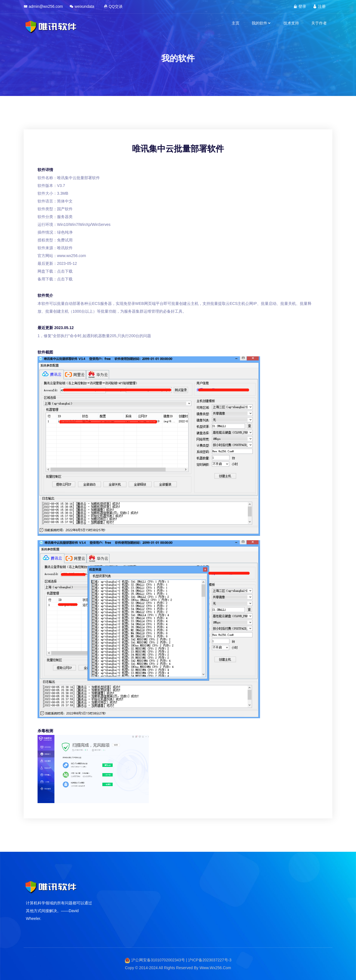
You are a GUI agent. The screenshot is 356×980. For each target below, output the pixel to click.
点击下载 (65, 271)
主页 (236, 23)
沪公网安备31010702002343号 (158, 960)
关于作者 (319, 23)
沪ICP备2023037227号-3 (210, 960)
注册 (319, 6)
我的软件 (261, 23)
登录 (300, 6)
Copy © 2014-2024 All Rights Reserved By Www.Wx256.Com (178, 968)
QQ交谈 (113, 6)
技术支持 (291, 23)
